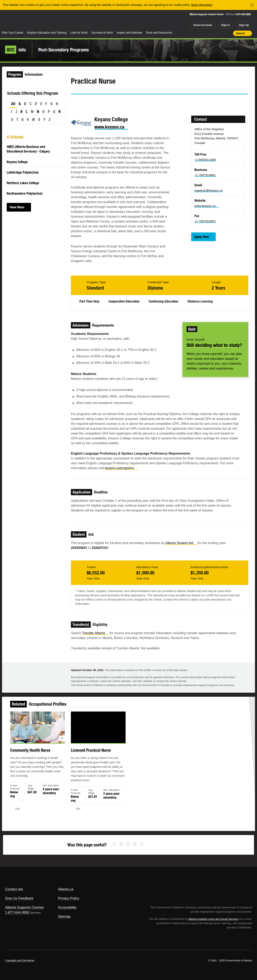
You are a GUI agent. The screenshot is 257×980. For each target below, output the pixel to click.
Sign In (226, 25)
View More (17, 207)
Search (240, 33)
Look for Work (79, 33)
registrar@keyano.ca (208, 190)
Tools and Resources (159, 33)
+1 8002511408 (205, 160)
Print (229, 33)
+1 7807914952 (205, 221)
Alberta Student (181, 543)
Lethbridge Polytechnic (23, 172)
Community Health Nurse (38, 755)
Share (207, 33)
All (13, 104)
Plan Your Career (13, 33)
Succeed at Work (102, 33)
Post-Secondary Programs (64, 50)
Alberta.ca (66, 889)
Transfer (95, 633)
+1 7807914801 (205, 175)
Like (221, 33)
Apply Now (202, 237)
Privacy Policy (69, 898)
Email (109, 102)
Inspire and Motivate (129, 33)
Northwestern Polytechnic (25, 193)
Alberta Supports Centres (24, 907)
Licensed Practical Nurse (94, 755)
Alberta (16, 20)
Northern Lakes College (23, 183)
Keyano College (17, 162)
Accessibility (67, 907)
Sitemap (64, 917)
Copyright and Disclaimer (20, 960)
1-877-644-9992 (243, 14)
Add (214, 33)
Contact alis (14, 889)
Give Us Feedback (19, 898)
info (15, 50)
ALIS (44, 20)
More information (202, 5)
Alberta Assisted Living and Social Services (213, 919)
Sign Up (244, 25)
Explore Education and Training (47, 33)
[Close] (252, 5)
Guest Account (203, 25)
